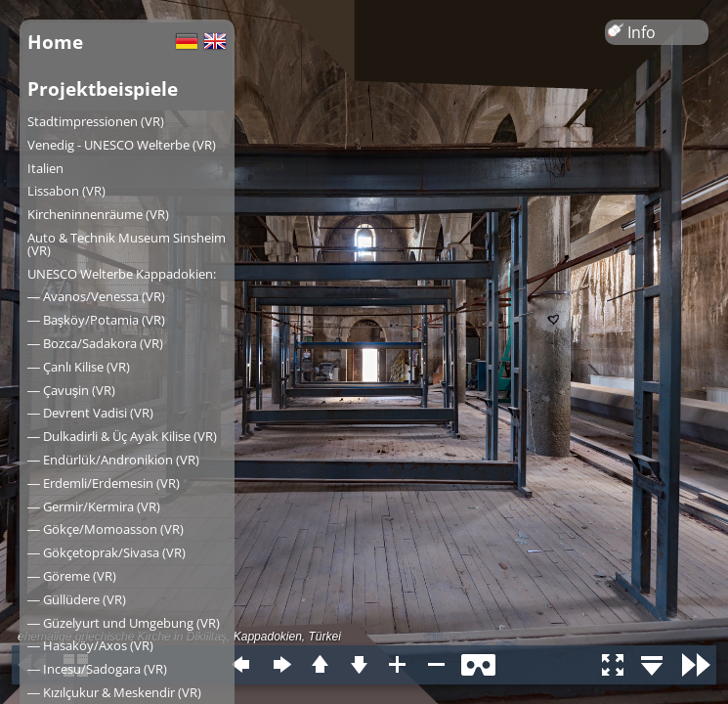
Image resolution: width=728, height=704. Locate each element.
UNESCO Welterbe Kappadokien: (122, 274)
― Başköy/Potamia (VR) (96, 320)
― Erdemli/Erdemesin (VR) (104, 483)
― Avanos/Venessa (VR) (96, 296)
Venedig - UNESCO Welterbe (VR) (122, 145)
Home (55, 42)
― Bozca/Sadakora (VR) (95, 343)
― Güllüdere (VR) (77, 599)
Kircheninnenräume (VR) (98, 214)
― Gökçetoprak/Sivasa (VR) (107, 552)
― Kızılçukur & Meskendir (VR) (114, 692)
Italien (45, 168)
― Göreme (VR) (72, 576)
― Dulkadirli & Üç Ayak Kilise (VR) (122, 436)
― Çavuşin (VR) (71, 390)
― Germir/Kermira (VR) (94, 506)
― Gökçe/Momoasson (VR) (106, 529)
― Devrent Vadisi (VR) (90, 413)
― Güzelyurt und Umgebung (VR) (124, 623)
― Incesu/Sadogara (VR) (97, 669)
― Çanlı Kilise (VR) (79, 367)
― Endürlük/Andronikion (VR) (113, 460)
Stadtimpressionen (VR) (96, 121)
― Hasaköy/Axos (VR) (90, 645)
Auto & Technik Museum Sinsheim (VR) (127, 244)
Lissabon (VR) (66, 191)
